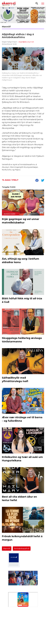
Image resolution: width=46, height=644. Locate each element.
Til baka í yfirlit (10, 180)
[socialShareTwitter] (43, 181)
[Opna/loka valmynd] (43, 3)
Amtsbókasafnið (22, 549)
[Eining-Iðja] (23, 624)
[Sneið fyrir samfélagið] (23, 15)
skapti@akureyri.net (26, 42)
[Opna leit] (37, 3)
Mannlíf (7, 549)
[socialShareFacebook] (37, 181)
